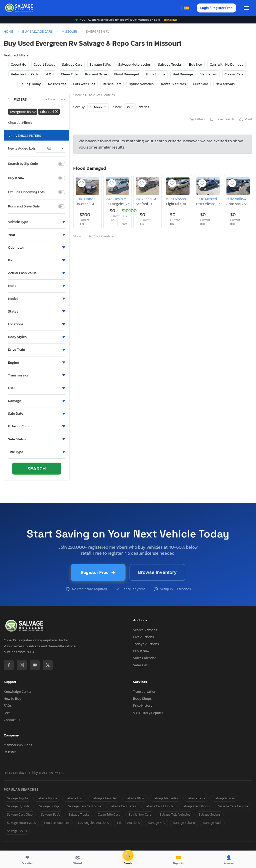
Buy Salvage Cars (37, 31)
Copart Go (18, 65)
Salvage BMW (135, 798)
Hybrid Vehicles (141, 84)
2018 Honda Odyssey (93, 199)
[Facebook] (9, 665)
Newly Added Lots (22, 149)
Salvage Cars (72, 65)
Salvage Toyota (17, 798)
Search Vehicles (145, 630)
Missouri (69, 31)
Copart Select (44, 65)
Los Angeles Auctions (93, 823)
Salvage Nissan (224, 798)
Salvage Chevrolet (104, 798)
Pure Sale (201, 84)
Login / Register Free (216, 8)
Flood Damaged (127, 74)
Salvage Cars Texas (123, 806)
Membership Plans (18, 745)
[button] (37, 222)
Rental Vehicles (173, 84)
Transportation (145, 692)
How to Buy (12, 699)
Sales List (140, 665)
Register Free (98, 572)
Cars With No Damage (227, 65)
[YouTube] (35, 665)
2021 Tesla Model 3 (121, 199)
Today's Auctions (146, 644)
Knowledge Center (18, 692)
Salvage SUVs (100, 65)
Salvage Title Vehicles (175, 814)
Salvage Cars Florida (159, 806)
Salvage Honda (47, 798)
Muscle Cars (112, 84)
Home (8, 31)
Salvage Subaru (184, 823)
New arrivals (225, 84)
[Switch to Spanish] (186, 8)
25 (129, 107)
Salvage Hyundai (19, 806)
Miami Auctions (128, 823)
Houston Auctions (57, 823)
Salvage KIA (156, 823)
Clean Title (69, 74)
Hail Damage (183, 74)
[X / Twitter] (48, 665)
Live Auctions (143, 637)
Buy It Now (16, 178)
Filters (197, 120)
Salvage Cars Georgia (233, 806)
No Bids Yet (57, 84)
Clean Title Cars (109, 814)
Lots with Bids (84, 84)
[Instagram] (22, 665)
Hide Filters (55, 99)
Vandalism (209, 74)
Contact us (12, 720)
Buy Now (196, 65)
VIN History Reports (148, 713)
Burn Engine (156, 74)
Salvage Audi (212, 823)
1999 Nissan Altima (182, 199)
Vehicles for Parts (25, 74)
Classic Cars (234, 74)
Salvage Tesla (196, 798)
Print (245, 120)
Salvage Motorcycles (134, 65)
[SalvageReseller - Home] (20, 8)
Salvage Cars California (84, 806)
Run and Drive (96, 74)
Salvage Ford (74, 798)
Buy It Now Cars (140, 814)
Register (10, 752)
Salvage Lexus (17, 831)
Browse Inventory (157, 572)
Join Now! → (172, 20)
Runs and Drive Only (24, 206)
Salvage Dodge (49, 806)
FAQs (8, 706)
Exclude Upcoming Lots (26, 192)
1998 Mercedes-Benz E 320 (218, 199)
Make (98, 107)
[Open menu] (246, 8)
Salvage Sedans (210, 814)
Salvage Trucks (170, 65)
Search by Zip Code (23, 164)
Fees (7, 713)
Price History (143, 706)
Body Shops (142, 699)
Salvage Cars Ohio (20, 814)
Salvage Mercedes (165, 798)
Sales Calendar (144, 658)
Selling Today (30, 84)
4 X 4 (50, 74)
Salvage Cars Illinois (196, 806)
